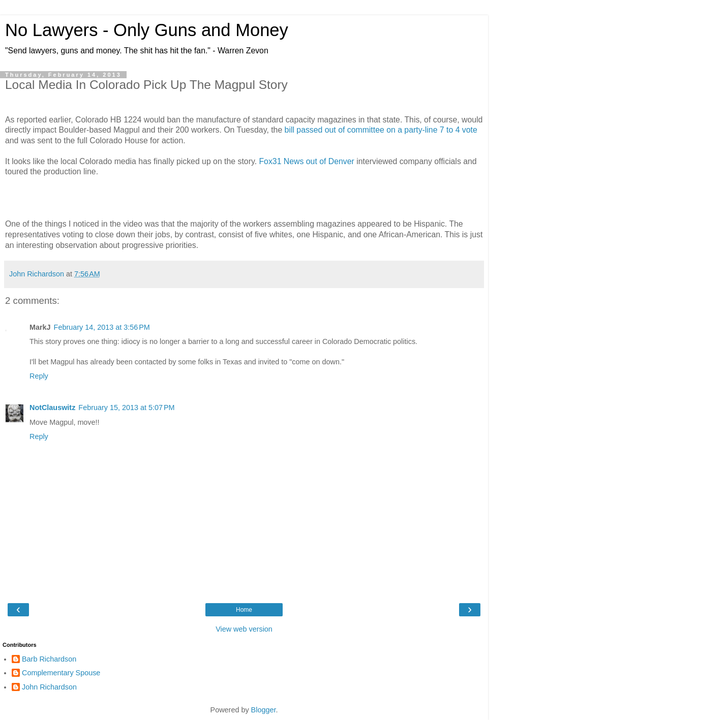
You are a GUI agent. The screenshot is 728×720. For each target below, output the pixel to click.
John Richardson (49, 687)
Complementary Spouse (61, 673)
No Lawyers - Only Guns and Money (147, 30)
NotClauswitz (52, 408)
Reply (39, 376)
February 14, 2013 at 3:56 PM (102, 327)
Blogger (264, 710)
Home (244, 610)
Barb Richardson (49, 659)
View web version (244, 629)
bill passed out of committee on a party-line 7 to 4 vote (381, 130)
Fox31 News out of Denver (306, 161)
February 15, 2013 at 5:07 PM (126, 408)
